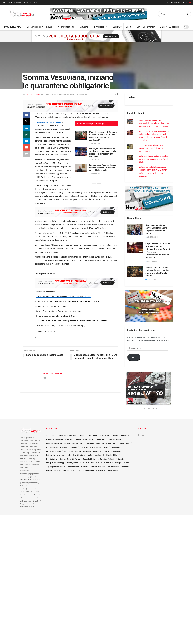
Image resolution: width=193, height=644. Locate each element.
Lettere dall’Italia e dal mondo (59, 455)
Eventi (67, 443)
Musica (98, 455)
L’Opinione (115, 447)
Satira (62, 459)
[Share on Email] (27, 147)
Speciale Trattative (108, 459)
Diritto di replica (114, 439)
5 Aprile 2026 (95, 160)
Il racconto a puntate (69, 447)
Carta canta (58, 439)
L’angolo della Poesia (99, 447)
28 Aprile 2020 (50, 94)
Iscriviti (134, 357)
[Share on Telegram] (27, 141)
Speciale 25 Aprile (90, 459)
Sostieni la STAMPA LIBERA (108, 471)
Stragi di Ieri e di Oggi (55, 463)
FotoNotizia (77, 443)
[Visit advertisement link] (99, 14)
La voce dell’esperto (72, 451)
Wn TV (99, 463)
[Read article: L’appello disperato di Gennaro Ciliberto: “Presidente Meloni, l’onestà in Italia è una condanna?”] (81, 135)
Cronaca (69, 439)
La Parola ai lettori (54, 451)
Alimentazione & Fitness (56, 436)
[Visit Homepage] (19, 14)
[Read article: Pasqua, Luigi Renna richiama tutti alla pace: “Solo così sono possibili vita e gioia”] (81, 168)
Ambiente (73, 436)
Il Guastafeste (52, 447)
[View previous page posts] (94, 182)
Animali (83, 436)
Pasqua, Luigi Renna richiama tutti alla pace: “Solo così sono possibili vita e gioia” (103, 168)
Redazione (89, 471)
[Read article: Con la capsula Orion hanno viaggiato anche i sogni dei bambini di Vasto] (135, 229)
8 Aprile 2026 (95, 143)
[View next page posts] (99, 182)
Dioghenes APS (99, 439)
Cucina (78, 439)
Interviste (84, 447)
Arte (107, 436)
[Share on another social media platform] (27, 154)
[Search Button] (188, 14)
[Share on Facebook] (27, 115)
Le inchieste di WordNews (40, 26)
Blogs (4, 2)
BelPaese (125, 436)
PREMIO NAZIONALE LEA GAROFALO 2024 (64, 471)
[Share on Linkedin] (27, 128)
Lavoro (108, 451)
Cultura (117, 26)
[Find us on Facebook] (138, 436)
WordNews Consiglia (113, 463)
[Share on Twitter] (27, 122)
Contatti (19, 2)
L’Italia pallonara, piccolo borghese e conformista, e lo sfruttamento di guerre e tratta (154, 148)
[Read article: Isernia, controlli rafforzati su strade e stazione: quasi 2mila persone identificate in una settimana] (81, 152)
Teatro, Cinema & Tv (75, 463)
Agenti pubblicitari (54, 467)
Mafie (90, 455)
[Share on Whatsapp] (27, 134)
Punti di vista (52, 459)
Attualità (85, 26)
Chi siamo (11, 2)
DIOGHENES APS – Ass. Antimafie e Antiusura (110, 467)
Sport (129, 26)
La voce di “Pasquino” (93, 451)
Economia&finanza (54, 443)
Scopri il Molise (74, 459)
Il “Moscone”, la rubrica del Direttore (100, 443)
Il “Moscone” (100, 27)
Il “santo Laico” (124, 443)
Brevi (48, 439)
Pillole (116, 455)
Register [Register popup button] (174, 27)
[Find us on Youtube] (143, 436)
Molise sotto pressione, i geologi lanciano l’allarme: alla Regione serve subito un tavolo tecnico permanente (154, 123)
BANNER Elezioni (71, 467)
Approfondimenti (67, 26)
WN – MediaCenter (146, 27)
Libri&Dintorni (79, 455)
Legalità (116, 451)
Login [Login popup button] (164, 27)
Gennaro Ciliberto (32, 94)
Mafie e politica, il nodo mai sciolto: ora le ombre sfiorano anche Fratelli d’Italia (153, 159)
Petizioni (107, 455)
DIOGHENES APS (30, 2)
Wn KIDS (90, 463)
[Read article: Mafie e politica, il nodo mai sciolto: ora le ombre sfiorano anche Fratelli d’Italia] (135, 272)
